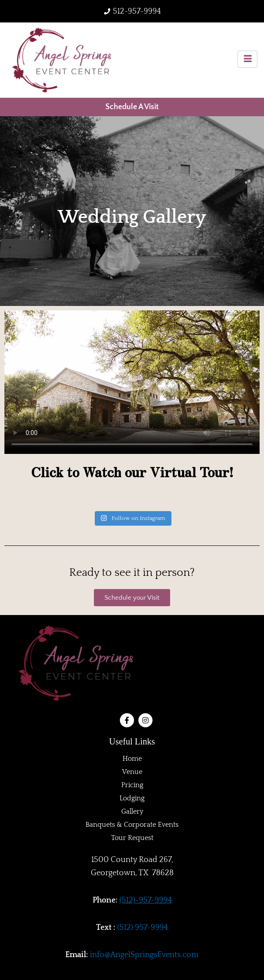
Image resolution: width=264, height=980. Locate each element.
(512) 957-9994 (143, 928)
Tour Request (132, 838)
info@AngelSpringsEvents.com (144, 955)
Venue (132, 772)
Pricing (132, 785)
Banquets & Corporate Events (132, 825)
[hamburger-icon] (247, 59)
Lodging (132, 798)
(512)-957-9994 (146, 900)
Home (132, 759)
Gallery (132, 811)
